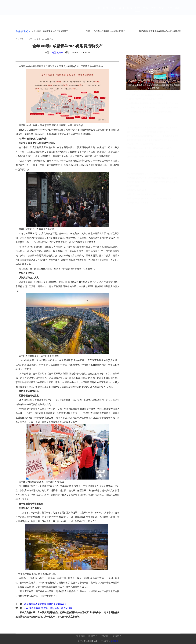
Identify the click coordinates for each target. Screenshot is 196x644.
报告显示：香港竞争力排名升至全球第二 (51, 31)
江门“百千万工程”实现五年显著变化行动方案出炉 (148, 133)
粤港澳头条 (58, 52)
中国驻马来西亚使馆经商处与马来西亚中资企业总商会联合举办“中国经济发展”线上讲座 (154, 183)
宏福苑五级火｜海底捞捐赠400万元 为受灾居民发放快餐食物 (155, 110)
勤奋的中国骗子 (134, 187)
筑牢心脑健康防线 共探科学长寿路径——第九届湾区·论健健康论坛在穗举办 (155, 94)
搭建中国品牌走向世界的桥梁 (140, 153)
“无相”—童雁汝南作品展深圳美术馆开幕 (146, 98)
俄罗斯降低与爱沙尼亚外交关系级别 (143, 175)
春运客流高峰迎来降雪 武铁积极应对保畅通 (45, 604)
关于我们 (81, 635)
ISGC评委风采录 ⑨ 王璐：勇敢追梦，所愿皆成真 (48, 608)
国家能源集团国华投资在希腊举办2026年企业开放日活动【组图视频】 (154, 141)
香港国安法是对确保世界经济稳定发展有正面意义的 (149, 199)
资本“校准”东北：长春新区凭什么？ (143, 145)
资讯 (145, 11)
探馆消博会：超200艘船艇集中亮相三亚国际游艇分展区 (151, 158)
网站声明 (93, 635)
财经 (137, 10)
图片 (169, 11)
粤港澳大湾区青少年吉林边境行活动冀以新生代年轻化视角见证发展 (154, 179)
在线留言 (117, 635)
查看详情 (49, 39)
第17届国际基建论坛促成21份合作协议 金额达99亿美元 (162, 31)
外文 (161, 11)
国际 (129, 11)
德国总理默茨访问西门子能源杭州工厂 (146, 102)
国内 (106, 11)
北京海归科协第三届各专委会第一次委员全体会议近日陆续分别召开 (154, 129)
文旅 (153, 11)
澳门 (122, 11)
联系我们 (105, 635)
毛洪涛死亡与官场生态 (137, 191)
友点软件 (114, 640)
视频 (177, 11)
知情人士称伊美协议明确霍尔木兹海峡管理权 (105, 31)
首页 (98, 11)
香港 (114, 11)
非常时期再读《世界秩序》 (139, 204)
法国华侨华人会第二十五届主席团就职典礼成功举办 (149, 149)
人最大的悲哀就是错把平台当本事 (142, 195)
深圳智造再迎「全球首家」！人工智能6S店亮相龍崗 (151, 114)
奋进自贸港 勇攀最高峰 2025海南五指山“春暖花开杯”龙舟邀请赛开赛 (155, 106)
